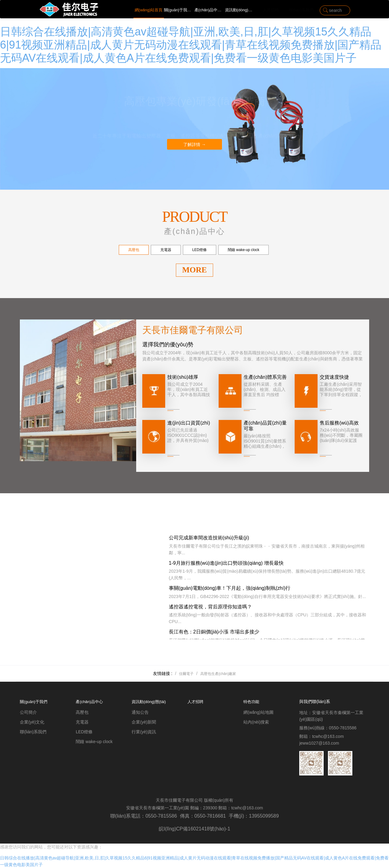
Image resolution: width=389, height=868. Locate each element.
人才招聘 (271, 10)
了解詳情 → (194, 144)
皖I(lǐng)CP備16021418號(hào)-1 (194, 829)
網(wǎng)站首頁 (149, 10)
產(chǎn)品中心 (210, 10)
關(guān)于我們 (179, 10)
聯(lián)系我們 (301, 10)
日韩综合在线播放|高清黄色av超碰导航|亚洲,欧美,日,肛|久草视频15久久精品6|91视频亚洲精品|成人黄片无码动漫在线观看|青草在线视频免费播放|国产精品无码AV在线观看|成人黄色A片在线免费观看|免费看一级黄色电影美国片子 (191, 45)
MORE (195, 270)
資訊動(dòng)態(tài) (240, 10)
